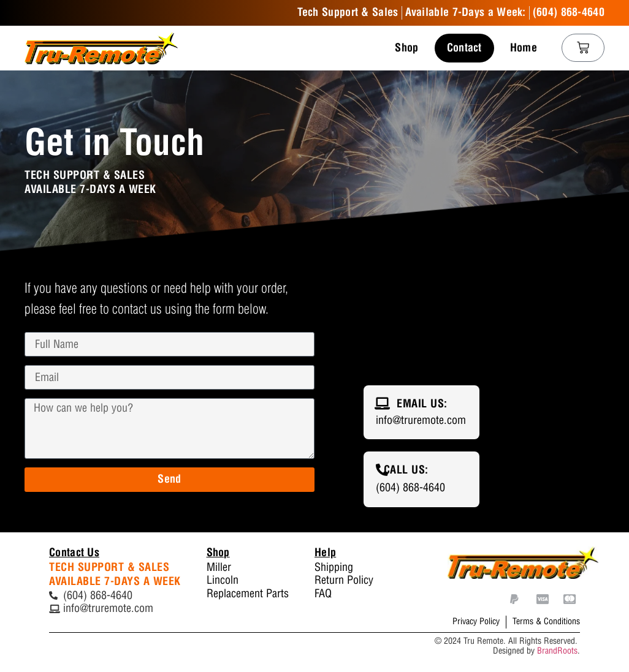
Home (524, 48)
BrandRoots (557, 651)
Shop (406, 48)
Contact (464, 48)
